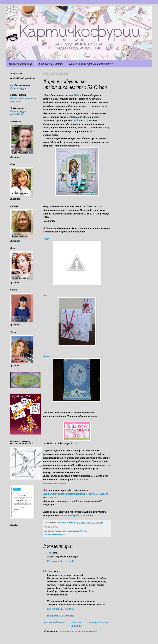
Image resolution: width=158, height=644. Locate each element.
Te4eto (77, 95)
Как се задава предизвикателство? (91, 64)
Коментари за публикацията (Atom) (78, 631)
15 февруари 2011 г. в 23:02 (60, 609)
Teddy (49, 553)
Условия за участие (51, 64)
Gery (85, 120)
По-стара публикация (98, 622)
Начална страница (21, 64)
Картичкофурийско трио (66, 531)
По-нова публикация (55, 622)
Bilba (77, 120)
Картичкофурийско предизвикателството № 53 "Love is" (76, 494)
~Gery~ (50, 571)
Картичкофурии (19, 88)
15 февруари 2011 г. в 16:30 (60, 561)
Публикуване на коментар (61, 616)
